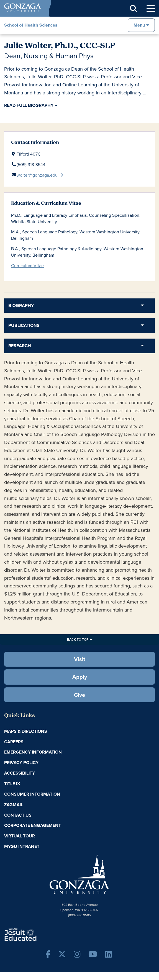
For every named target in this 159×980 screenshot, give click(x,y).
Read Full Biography (29, 105)
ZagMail (14, 805)
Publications (24, 325)
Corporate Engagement (33, 825)
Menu (139, 25)
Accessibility (20, 773)
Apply (80, 677)
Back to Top (78, 639)
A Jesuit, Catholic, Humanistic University (37, 934)
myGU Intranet (22, 846)
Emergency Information (33, 752)
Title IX (12, 784)
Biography (21, 305)
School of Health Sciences (31, 25)
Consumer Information (32, 794)
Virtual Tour (20, 836)
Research (20, 346)
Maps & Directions (26, 731)
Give (79, 695)
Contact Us (18, 815)
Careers (14, 742)
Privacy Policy (21, 763)
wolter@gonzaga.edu (37, 175)
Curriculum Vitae (27, 265)
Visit (80, 659)
